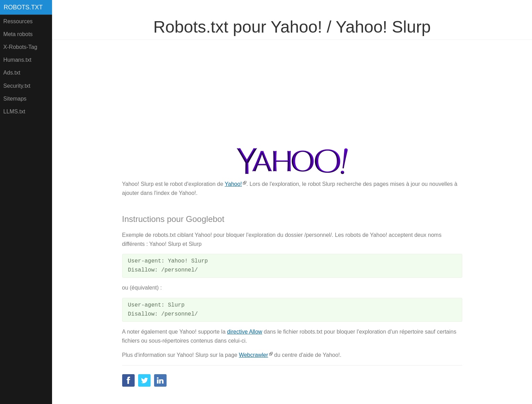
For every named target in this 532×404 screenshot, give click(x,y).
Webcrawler (253, 355)
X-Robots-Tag (20, 47)
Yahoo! (234, 184)
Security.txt (17, 86)
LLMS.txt (14, 111)
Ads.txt (12, 73)
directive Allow (244, 332)
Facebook (128, 380)
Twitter (144, 380)
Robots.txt (23, 7)
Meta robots (18, 34)
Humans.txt (18, 60)
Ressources (18, 21)
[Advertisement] (292, 94)
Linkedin (160, 380)
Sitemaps (15, 99)
